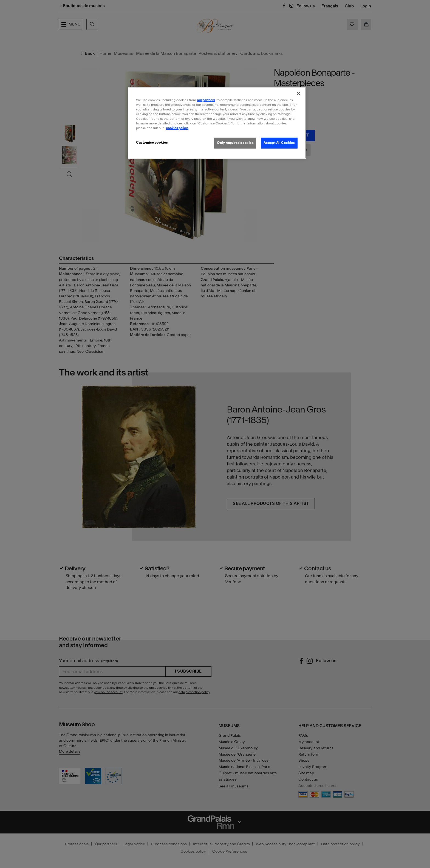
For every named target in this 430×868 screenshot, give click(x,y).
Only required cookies (235, 143)
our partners (206, 100)
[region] (217, 123)
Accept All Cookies (279, 143)
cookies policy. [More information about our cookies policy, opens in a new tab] (177, 128)
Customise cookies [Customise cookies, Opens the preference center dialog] (152, 143)
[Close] (298, 93)
